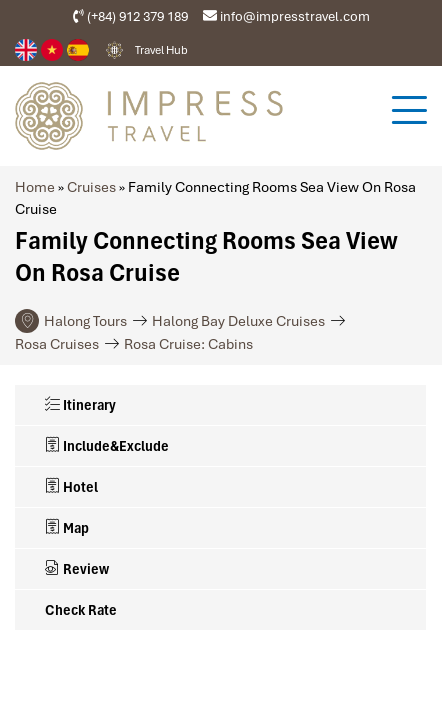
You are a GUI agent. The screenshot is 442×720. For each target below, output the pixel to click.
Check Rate (81, 610)
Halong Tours (85, 321)
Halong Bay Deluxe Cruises (238, 321)
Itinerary (80, 405)
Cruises (91, 187)
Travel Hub (161, 50)
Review (77, 569)
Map (67, 528)
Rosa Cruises (57, 344)
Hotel (71, 487)
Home (35, 187)
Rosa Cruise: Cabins (188, 344)
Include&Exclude (107, 446)
